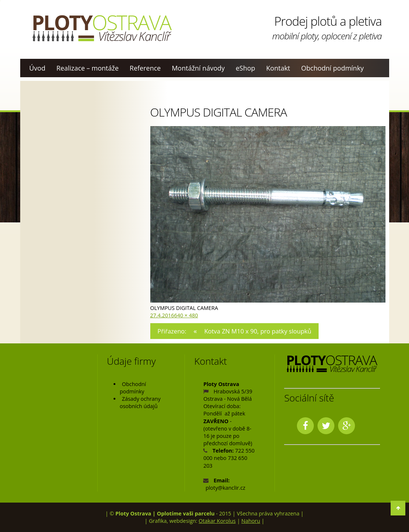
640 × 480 (186, 315)
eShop (245, 68)
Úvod (37, 68)
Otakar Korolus (217, 521)
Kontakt (278, 68)
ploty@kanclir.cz (225, 488)
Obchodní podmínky (333, 68)
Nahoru (251, 521)
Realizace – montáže (87, 68)
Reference (145, 68)
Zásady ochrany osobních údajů (140, 402)
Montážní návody (198, 68)
